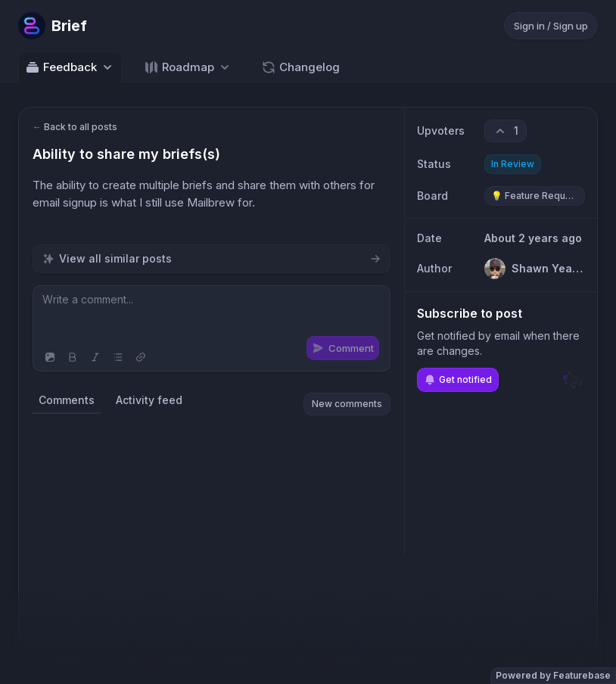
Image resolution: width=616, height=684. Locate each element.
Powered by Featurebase (553, 675)
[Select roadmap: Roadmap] (188, 67)
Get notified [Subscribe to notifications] (458, 380)
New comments (347, 404)
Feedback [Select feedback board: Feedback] (70, 67)
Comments (67, 400)
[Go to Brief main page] (53, 26)
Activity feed (149, 400)
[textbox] (212, 315)
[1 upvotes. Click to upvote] (506, 131)
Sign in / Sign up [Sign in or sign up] (551, 26)
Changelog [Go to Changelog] (300, 67)
